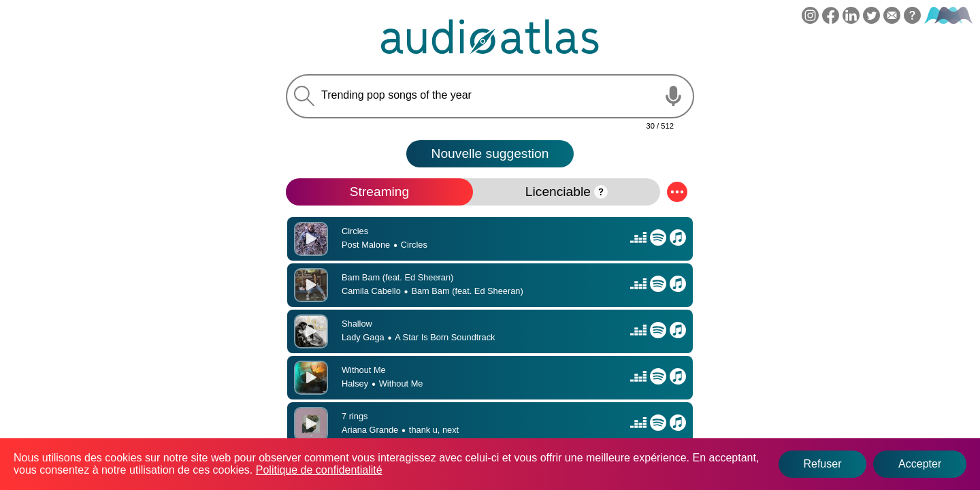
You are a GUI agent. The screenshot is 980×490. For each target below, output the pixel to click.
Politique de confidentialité (319, 470)
